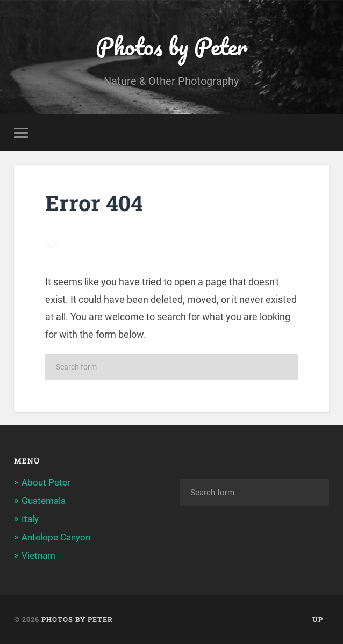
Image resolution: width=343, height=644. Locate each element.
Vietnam (38, 555)
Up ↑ (321, 619)
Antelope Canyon (56, 537)
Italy (30, 519)
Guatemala (44, 501)
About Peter (46, 482)
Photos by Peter (171, 46)
